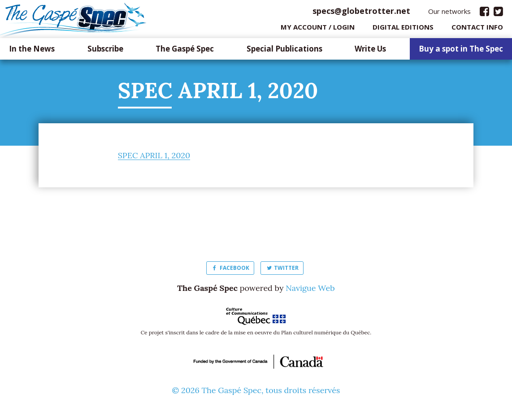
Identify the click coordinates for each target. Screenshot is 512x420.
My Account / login (318, 29)
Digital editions (403, 29)
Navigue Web (310, 290)
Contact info (477, 29)
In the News (32, 51)
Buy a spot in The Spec (461, 51)
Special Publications (284, 51)
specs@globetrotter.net (361, 13)
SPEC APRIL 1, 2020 (154, 158)
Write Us (370, 51)
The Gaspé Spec (185, 51)
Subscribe (105, 51)
